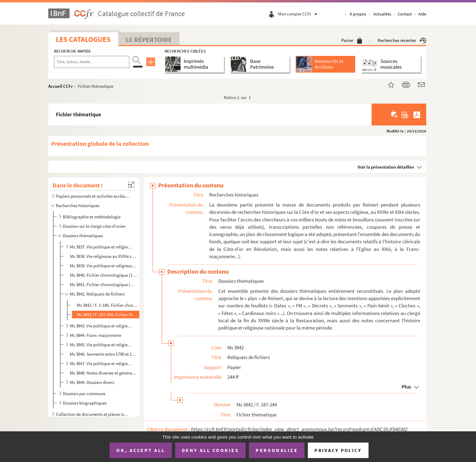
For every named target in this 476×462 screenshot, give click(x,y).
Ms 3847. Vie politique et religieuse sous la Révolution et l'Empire (101, 363)
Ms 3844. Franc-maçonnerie (95, 335)
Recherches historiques (78, 205)
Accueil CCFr (61, 86)
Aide (422, 14)
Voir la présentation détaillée (386, 167)
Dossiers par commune (84, 394)
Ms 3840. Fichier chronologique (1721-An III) (103, 275)
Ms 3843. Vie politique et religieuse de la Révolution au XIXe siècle (101, 326)
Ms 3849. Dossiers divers (92, 382)
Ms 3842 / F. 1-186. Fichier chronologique (107, 305)
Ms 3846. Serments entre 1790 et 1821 (103, 354)
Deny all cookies (210, 450)
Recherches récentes (402, 40)
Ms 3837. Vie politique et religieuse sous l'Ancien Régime (101, 247)
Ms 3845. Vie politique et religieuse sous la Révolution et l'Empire (101, 345)
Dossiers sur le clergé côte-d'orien (94, 226)
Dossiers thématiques (83, 236)
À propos (358, 14)
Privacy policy (338, 450)
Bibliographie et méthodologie (92, 217)
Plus (406, 387)
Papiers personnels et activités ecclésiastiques (93, 196)
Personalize (277, 450)
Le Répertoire (149, 39)
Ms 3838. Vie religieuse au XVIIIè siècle (103, 256)
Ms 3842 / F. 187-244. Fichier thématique (107, 315)
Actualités (382, 14)
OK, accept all (141, 450)
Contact (405, 14)
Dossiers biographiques (85, 403)
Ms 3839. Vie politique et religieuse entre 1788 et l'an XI (103, 266)
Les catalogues (83, 39)
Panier (352, 40)
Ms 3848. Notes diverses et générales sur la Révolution (103, 373)
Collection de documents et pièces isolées (93, 414)
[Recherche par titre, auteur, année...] (92, 62)
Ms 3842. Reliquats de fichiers (97, 294)
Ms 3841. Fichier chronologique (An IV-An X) (103, 284)
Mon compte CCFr (299, 14)
